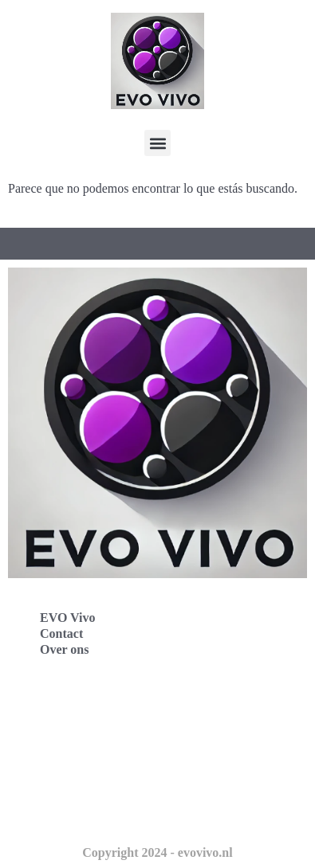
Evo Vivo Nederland (79, 777)
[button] (157, 143)
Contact (61, 633)
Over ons (64, 649)
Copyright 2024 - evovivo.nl (157, 852)
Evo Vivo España (70, 742)
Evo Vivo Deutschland (84, 707)
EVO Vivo (67, 618)
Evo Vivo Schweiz (72, 812)
